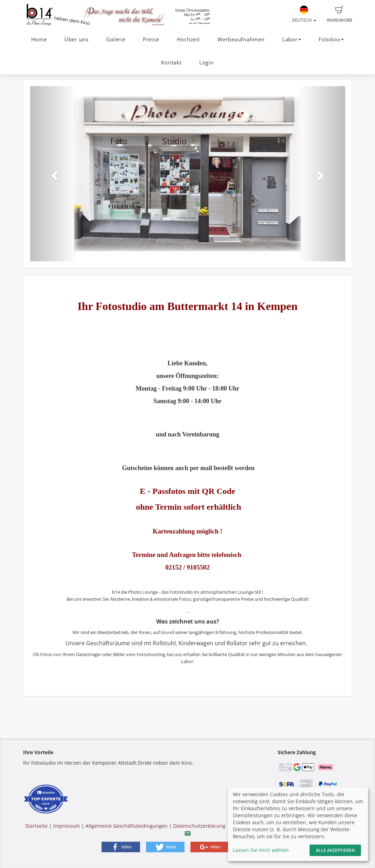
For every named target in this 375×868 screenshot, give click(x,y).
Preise (151, 39)
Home (39, 39)
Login (207, 63)
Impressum (67, 826)
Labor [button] (292, 39)
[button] (54, 174)
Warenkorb (339, 14)
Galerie (116, 39)
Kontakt (171, 63)
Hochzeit (188, 39)
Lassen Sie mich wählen (261, 850)
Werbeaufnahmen (241, 39)
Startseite (36, 826)
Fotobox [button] (331, 39)
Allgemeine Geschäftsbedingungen (127, 826)
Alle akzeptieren (335, 850)
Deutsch (304, 14)
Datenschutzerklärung (199, 826)
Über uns (77, 39)
